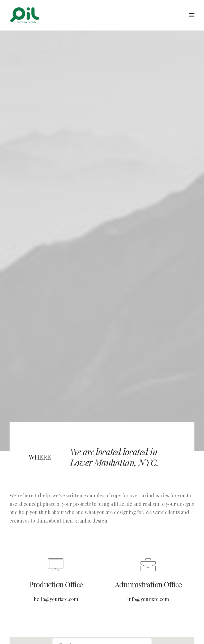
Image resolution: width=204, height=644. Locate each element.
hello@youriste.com (56, 594)
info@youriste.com (148, 594)
